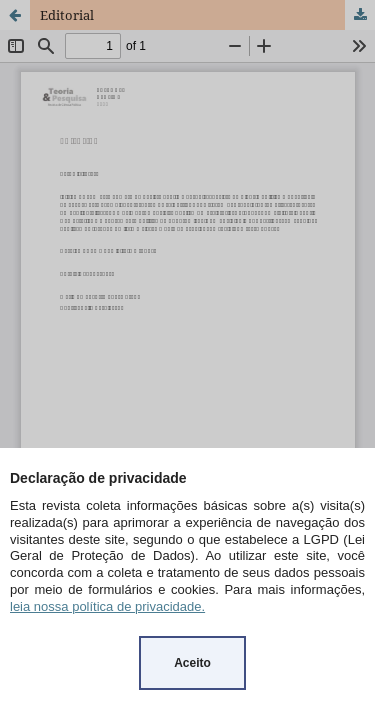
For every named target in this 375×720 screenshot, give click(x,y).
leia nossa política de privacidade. (107, 606)
